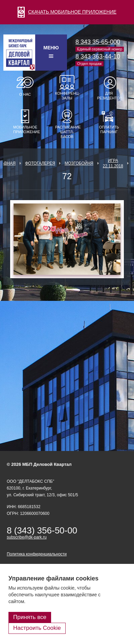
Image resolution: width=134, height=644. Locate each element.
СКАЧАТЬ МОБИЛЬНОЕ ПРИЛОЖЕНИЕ (67, 12)
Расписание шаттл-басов (67, 132)
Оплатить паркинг (109, 129)
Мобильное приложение (25, 129)
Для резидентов (109, 96)
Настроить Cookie (37, 628)
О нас (25, 94)
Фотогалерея (40, 163)
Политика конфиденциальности (37, 554)
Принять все (30, 617)
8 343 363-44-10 (98, 56)
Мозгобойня (79, 163)
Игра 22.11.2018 (113, 163)
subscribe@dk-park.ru (27, 537)
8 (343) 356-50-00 (42, 530)
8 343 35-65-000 (98, 42)
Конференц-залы (67, 96)
